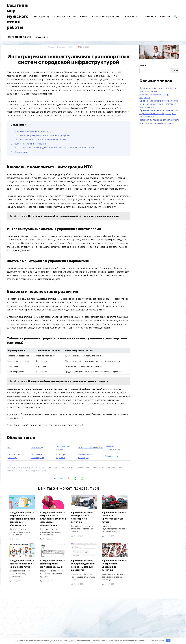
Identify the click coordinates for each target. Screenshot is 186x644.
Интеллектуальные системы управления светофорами (46, 135)
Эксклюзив (165, 16)
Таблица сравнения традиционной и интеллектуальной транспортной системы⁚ (58, 148)
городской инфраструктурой (21, 467)
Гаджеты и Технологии (65, 16)
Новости (84, 16)
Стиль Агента (149, 16)
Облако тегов (21, 152)
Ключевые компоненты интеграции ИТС (34, 131)
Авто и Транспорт (42, 16)
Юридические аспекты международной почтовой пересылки (53, 561)
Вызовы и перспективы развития (30, 144)
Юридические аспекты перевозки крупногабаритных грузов (114, 516)
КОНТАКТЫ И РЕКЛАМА (19, 37)
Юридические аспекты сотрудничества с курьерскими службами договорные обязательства (22, 518)
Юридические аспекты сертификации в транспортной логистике (84, 516)
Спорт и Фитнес (132, 16)
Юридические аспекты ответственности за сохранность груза (22, 561)
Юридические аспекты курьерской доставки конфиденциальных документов (84, 563)
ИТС (10, 447)
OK (168, 641)
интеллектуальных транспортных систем (88, 467)
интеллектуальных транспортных (52, 467)
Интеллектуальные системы (90, 447)
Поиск (143, 65)
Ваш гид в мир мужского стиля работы (18, 16)
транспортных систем (37, 471)
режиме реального (118, 467)
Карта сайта (42, 37)
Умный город (37, 447)
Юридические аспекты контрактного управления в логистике (114, 563)
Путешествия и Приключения (106, 16)
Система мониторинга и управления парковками (43, 139)
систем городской (16, 471)
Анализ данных (112, 456)
